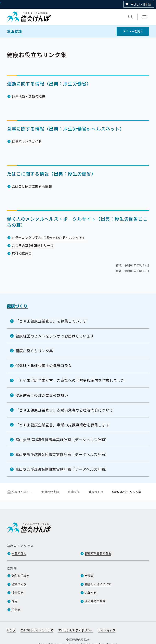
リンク (11, 630)
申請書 (89, 576)
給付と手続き (21, 576)
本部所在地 (19, 554)
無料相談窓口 (22, 253)
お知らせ (91, 593)
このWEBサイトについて (37, 630)
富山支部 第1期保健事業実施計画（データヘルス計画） (62, 440)
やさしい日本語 (141, 4)
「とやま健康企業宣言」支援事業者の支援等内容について (64, 410)
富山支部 (14, 31)
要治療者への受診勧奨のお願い (42, 395)
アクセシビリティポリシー (76, 630)
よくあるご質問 (95, 601)
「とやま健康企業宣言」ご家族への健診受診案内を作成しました (70, 380)
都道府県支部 (50, 492)
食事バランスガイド (27, 141)
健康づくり (17, 306)
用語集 (16, 610)
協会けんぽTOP (22, 492)
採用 (15, 601)
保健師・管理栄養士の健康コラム (44, 365)
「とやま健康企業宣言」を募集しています (51, 321)
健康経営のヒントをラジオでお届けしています (55, 336)
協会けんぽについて (98, 584)
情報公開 (18, 593)
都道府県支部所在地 (98, 554)
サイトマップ (107, 630)
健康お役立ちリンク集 (34, 351)
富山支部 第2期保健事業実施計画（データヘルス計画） (62, 454)
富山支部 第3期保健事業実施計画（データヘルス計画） (62, 469)
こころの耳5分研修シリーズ (33, 245)
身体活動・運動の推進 (29, 96)
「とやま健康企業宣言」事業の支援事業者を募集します (63, 425)
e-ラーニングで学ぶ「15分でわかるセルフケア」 (49, 237)
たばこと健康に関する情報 (32, 186)
